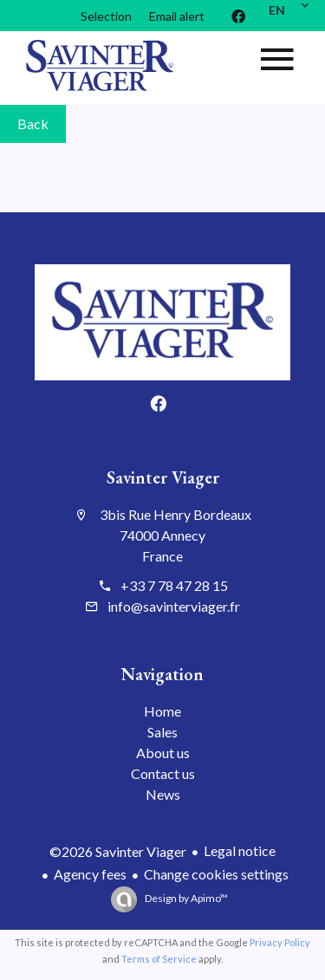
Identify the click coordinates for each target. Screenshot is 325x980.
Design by (185, 898)
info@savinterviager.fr (174, 606)
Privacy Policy (280, 942)
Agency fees (90, 874)
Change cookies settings (216, 874)
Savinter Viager (163, 477)
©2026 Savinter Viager (118, 851)
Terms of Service (159, 959)
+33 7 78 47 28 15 (174, 585)
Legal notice (240, 850)
